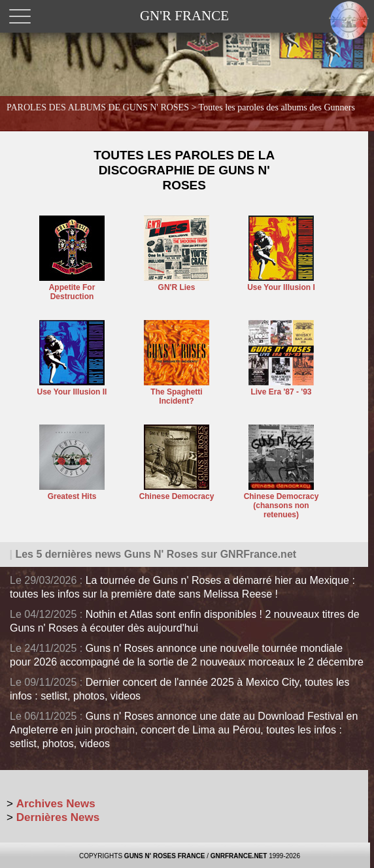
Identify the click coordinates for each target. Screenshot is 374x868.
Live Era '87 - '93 (281, 387)
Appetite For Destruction (72, 287)
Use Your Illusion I (281, 283)
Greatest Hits (72, 492)
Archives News (56, 804)
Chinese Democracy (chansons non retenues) (281, 501)
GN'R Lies (177, 283)
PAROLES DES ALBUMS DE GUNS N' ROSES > (181, 107)
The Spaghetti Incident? (177, 392)
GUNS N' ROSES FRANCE (165, 856)
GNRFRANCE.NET (239, 856)
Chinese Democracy (177, 492)
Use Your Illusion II (72, 387)
